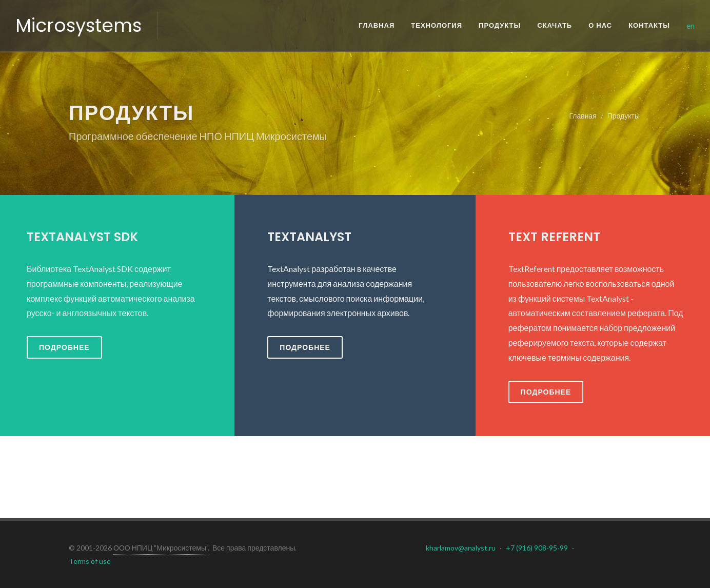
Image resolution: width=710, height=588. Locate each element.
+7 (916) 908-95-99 (537, 548)
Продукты (624, 116)
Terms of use (90, 561)
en (691, 25)
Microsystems (78, 25)
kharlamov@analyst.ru (461, 548)
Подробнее (64, 347)
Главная (583, 116)
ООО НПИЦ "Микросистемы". (161, 548)
